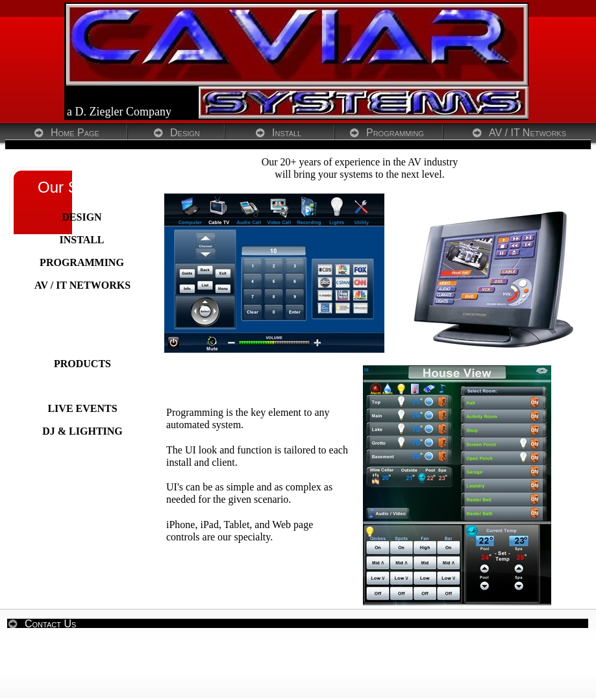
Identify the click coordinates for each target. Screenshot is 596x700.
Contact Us (50, 624)
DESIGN (81, 217)
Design (185, 133)
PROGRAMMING (82, 262)
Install (287, 133)
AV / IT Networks (528, 133)
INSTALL (81, 240)
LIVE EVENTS (82, 408)
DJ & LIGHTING (82, 431)
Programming (395, 133)
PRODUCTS (82, 364)
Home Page (75, 133)
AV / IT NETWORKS (82, 285)
